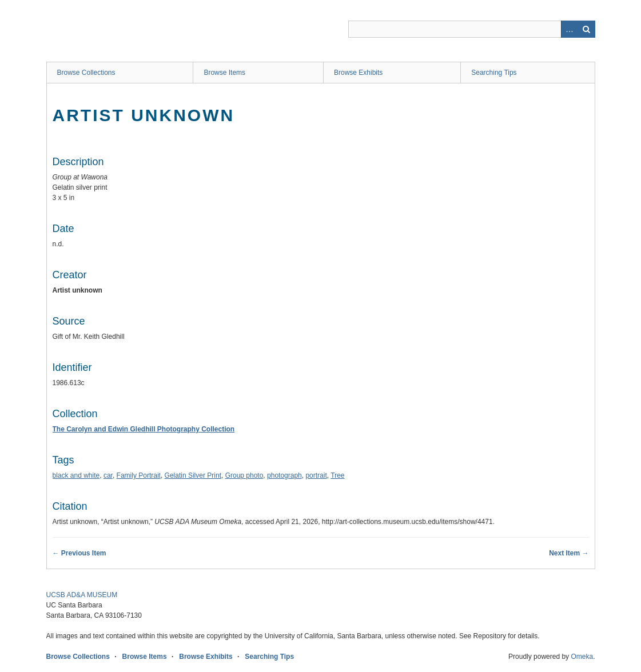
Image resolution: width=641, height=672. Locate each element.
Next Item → (569, 553)
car (108, 475)
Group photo (244, 475)
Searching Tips (494, 73)
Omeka (582, 657)
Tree (337, 475)
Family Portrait (139, 475)
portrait (316, 475)
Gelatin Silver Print (193, 475)
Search (587, 29)
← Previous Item (79, 553)
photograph (284, 475)
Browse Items (224, 73)
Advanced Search (570, 29)
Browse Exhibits (358, 73)
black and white (76, 475)
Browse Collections (86, 73)
